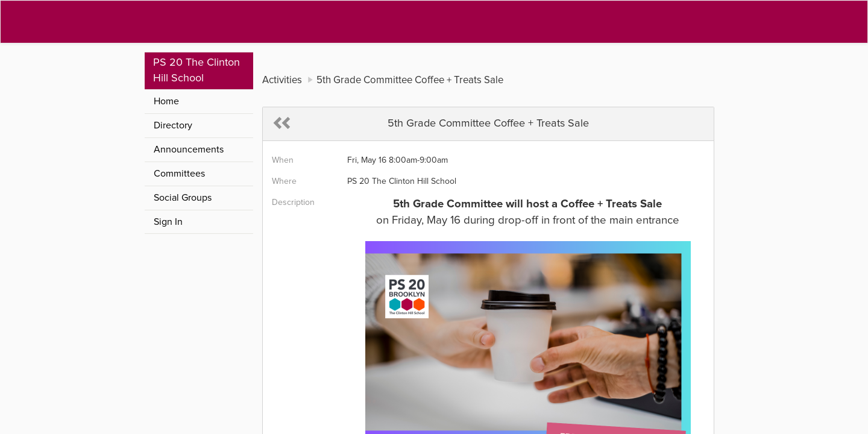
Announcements (189, 149)
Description (293, 203)
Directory (173, 125)
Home (166, 101)
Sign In (168, 222)
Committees (179, 174)
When (283, 160)
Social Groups (183, 198)
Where (284, 181)
